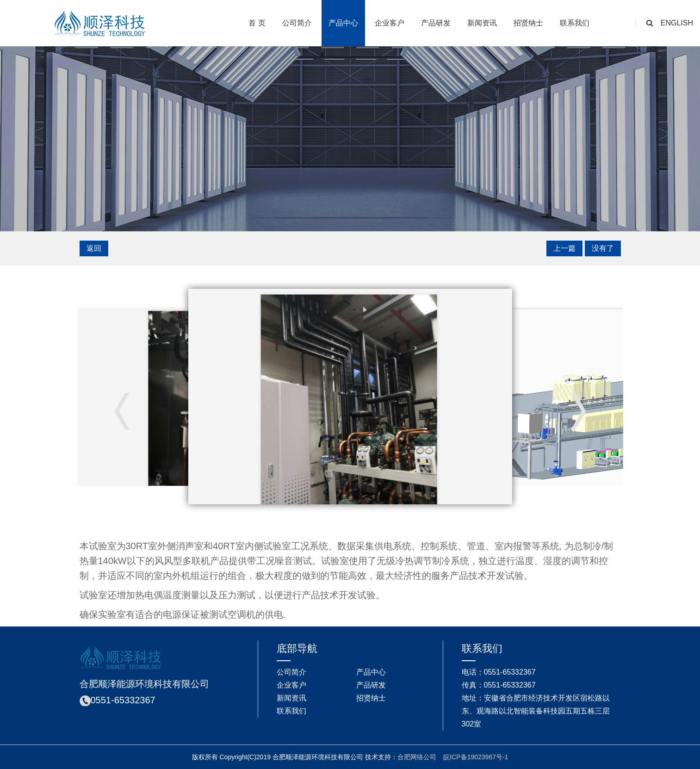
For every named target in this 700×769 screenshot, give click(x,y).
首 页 (257, 23)
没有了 (603, 248)
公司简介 (297, 23)
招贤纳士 (528, 23)
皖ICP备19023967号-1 (476, 757)
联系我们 (575, 23)
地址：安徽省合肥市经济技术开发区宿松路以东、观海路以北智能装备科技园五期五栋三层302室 (536, 711)
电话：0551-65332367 (499, 672)
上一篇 (564, 248)
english (677, 23)
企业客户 (390, 23)
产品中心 (343, 23)
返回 (94, 248)
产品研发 (436, 23)
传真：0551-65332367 (499, 685)
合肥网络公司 (417, 757)
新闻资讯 (482, 23)
